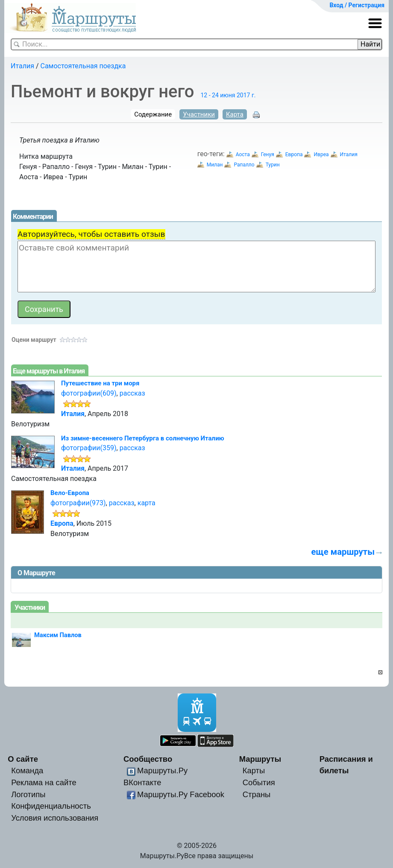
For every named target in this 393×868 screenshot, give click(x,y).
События (259, 782)
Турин (273, 165)
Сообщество (148, 759)
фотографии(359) (89, 448)
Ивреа (321, 154)
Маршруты (260, 759)
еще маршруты (343, 552)
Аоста (243, 154)
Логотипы (28, 794)
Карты (254, 770)
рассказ (132, 393)
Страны (257, 794)
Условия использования (55, 818)
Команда (27, 770)
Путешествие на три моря (100, 383)
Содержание (153, 114)
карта (147, 503)
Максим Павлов (58, 635)
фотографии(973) (78, 503)
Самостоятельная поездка (83, 66)
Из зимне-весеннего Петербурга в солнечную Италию (143, 438)
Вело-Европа (70, 493)
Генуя (268, 154)
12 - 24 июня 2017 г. (228, 95)
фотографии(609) (89, 393)
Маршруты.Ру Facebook (181, 794)
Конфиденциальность (51, 806)
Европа (294, 154)
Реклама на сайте (44, 782)
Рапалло (244, 165)
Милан (215, 165)
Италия (22, 66)
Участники (199, 114)
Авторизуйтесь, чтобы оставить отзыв (91, 234)
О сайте (23, 759)
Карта (235, 114)
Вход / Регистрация (357, 5)
